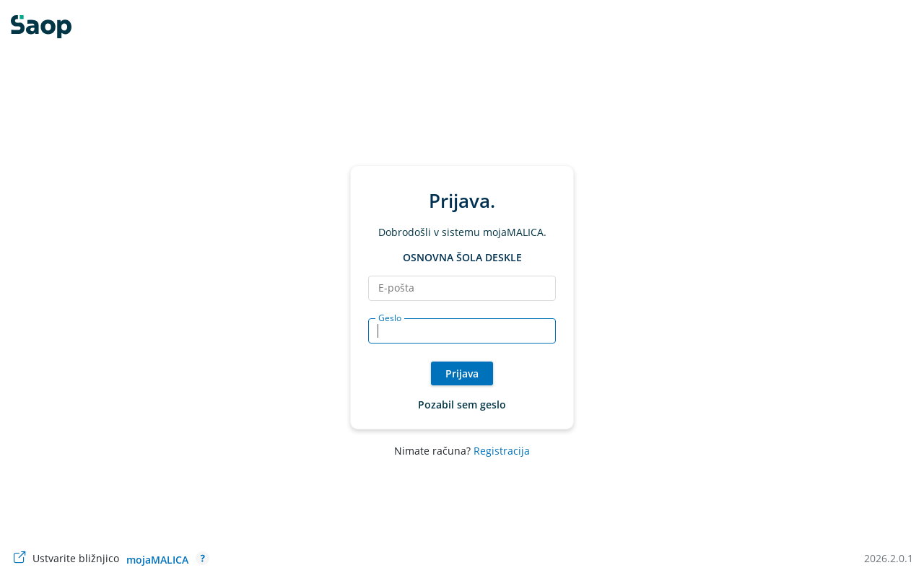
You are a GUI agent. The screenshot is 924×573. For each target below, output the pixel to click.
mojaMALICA (157, 560)
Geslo (390, 318)
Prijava (462, 373)
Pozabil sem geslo (462, 404)
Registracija (502, 451)
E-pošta (396, 288)
